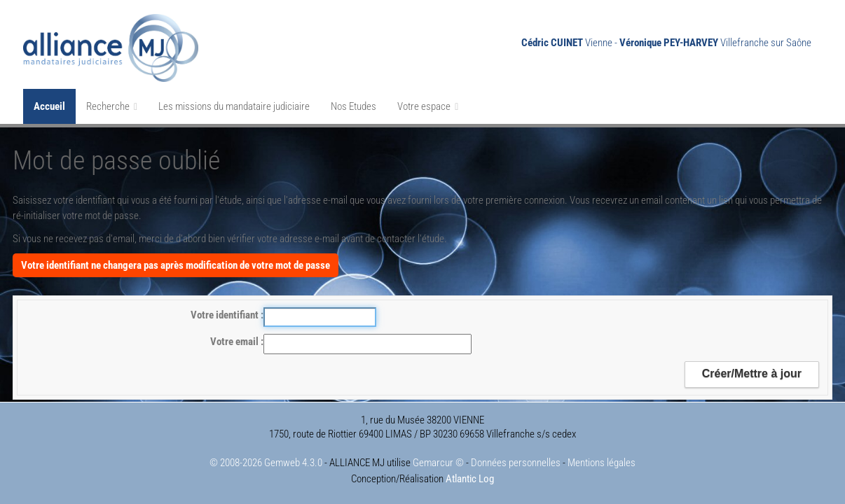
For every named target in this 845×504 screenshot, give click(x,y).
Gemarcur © (438, 463)
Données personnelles (516, 463)
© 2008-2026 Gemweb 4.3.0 (266, 463)
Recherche (112, 106)
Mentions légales (602, 463)
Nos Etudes (353, 106)
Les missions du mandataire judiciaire (234, 106)
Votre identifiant (226, 315)
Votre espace (428, 106)
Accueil (49, 106)
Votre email (235, 342)
